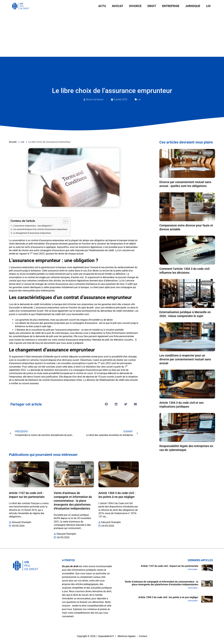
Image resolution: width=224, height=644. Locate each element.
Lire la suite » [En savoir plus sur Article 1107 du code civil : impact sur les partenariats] (193, 569)
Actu (102, 6)
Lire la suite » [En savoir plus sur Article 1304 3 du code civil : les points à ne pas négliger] (193, 601)
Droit (152, 6)
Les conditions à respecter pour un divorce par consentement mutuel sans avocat (185, 359)
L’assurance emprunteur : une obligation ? (33, 226)
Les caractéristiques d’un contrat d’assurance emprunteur (40, 229)
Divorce (135, 6)
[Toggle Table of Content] (64, 221)
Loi (208, 6)
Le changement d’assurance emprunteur (32, 233)
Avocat (118, 6)
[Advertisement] (112, 34)
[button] (106, 404)
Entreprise (171, 6)
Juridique (193, 6)
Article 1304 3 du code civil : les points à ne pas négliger (168, 597)
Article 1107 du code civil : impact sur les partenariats (170, 566)
